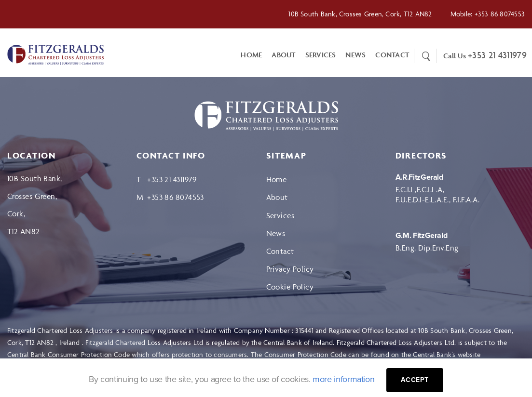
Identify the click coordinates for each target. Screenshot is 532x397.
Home (251, 55)
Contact (280, 251)
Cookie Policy (290, 287)
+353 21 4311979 (497, 55)
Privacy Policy (290, 269)
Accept (415, 380)
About (283, 55)
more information (343, 379)
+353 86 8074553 (500, 14)
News (355, 55)
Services (321, 55)
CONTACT (392, 55)
